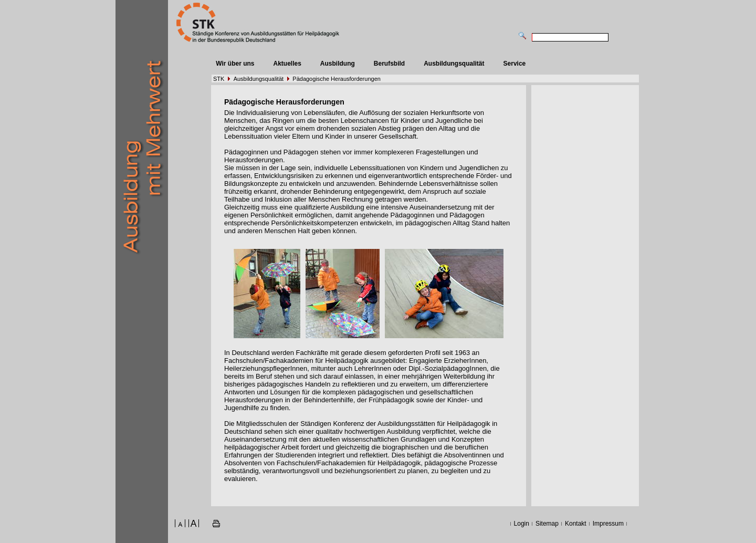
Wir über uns (235, 64)
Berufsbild (389, 64)
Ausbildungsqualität (454, 64)
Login (522, 524)
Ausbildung (338, 64)
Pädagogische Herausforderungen (337, 79)
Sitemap (547, 524)
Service (515, 64)
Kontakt (576, 524)
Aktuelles (287, 64)
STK (219, 79)
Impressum (608, 524)
